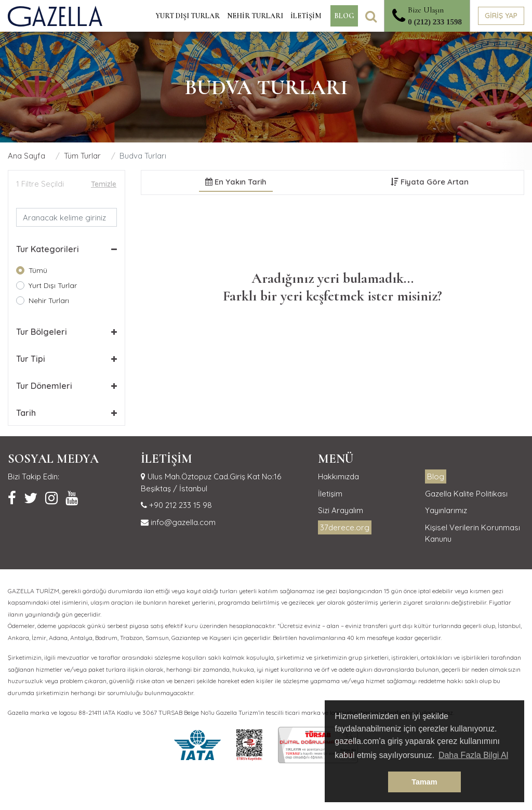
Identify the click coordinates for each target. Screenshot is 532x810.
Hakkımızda (338, 476)
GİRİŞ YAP (501, 16)
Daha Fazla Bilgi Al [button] (473, 755)
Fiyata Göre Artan (430, 182)
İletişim (330, 494)
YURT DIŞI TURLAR (188, 16)
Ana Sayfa (26, 156)
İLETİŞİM (306, 16)
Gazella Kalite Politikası (466, 494)
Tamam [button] (424, 782)
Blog (436, 476)
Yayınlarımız (446, 510)
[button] (66, 249)
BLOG (344, 16)
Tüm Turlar (82, 156)
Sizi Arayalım (341, 510)
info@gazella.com (182, 522)
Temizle (104, 184)
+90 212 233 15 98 (179, 505)
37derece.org (345, 527)
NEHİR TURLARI (255, 16)
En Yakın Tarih (236, 182)
